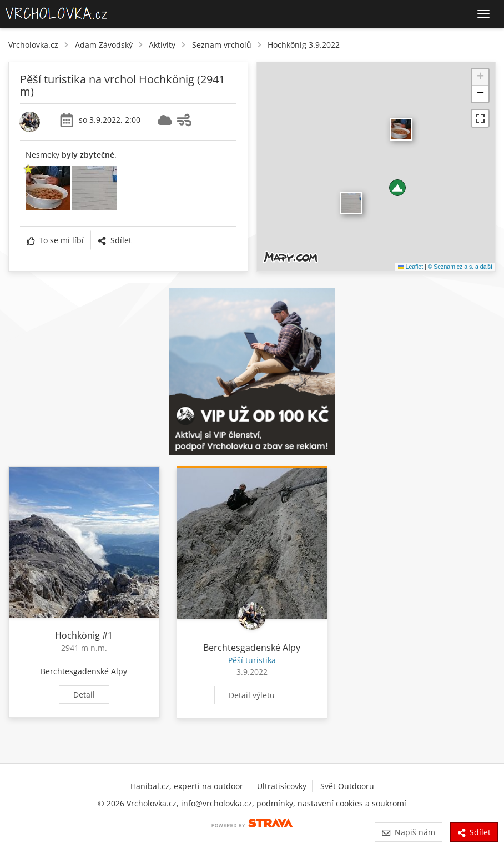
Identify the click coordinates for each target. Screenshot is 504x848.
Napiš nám (408, 832)
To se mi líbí (55, 240)
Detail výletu (252, 695)
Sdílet (114, 240)
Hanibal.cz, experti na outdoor (187, 786)
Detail (84, 694)
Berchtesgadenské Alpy (84, 671)
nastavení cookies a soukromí (352, 803)
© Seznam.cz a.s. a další (460, 267)
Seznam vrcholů (222, 45)
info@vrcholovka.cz (216, 803)
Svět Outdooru (347, 786)
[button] (397, 188)
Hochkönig (77, 635)
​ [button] (351, 203)
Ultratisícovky (282, 786)
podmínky (275, 803)
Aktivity (162, 45)
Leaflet (410, 267)
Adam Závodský (104, 45)
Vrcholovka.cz (33, 45)
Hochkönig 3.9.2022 (304, 45)
